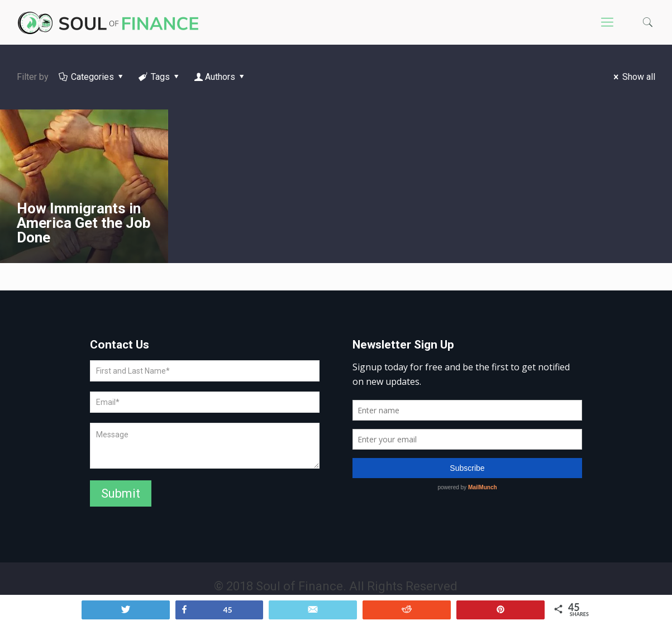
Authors (220, 77)
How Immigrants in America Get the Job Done (84, 223)
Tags (160, 77)
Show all (633, 77)
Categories (92, 77)
